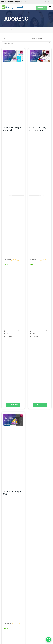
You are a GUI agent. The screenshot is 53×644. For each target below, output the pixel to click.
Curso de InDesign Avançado (12, 129)
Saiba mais (35, 2)
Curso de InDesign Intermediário (38, 129)
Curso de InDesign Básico (12, 493)
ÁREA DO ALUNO (41, 8)
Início (3, 30)
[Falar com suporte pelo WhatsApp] (49, 640)
